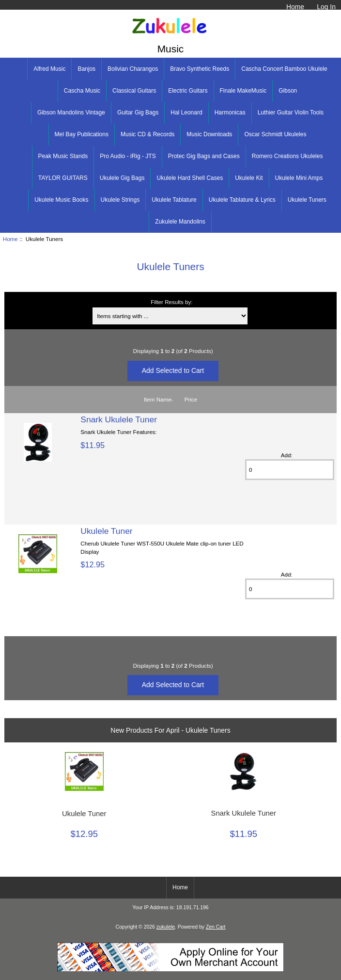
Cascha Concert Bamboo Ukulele (284, 69)
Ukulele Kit (249, 178)
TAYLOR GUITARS (63, 178)
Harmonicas (230, 112)
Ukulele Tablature (174, 200)
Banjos (86, 69)
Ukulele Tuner (106, 531)
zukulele (166, 927)
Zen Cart (216, 927)
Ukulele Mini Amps (299, 178)
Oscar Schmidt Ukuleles (275, 134)
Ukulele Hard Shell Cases (190, 178)
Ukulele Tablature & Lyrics (242, 200)
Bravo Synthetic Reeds (200, 69)
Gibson (288, 91)
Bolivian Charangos (133, 69)
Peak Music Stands (63, 156)
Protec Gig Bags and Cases (204, 156)
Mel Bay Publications (82, 134)
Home (295, 7)
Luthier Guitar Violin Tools (291, 112)
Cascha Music (82, 91)
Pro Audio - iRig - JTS (128, 156)
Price (191, 399)
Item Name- (159, 399)
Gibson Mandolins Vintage (71, 112)
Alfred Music (49, 69)
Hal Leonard (186, 112)
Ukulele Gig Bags (122, 178)
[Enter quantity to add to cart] (290, 470)
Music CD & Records (147, 134)
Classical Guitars (134, 91)
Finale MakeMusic (243, 91)
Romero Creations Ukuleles (287, 156)
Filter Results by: (171, 302)
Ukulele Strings (120, 200)
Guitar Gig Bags (138, 112)
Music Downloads (209, 134)
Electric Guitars (188, 91)
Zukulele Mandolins (180, 222)
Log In (326, 7)
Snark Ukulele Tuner (119, 419)
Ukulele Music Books (61, 200)
